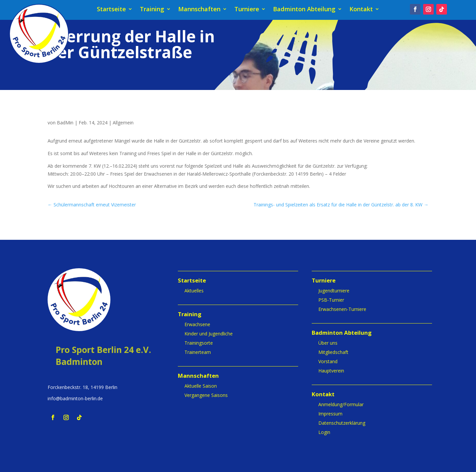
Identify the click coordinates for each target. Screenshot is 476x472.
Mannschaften (199, 10)
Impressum (330, 414)
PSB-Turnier (331, 300)
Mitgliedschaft (333, 352)
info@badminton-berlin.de (75, 398)
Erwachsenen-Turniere (342, 309)
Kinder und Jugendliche (209, 334)
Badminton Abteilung (304, 10)
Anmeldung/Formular (341, 404)
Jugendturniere (334, 291)
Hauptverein (331, 371)
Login (324, 432)
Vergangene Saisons (206, 395)
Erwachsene (197, 324)
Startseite (111, 10)
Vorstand (328, 361)
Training (152, 10)
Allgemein (123, 123)
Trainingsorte (199, 343)
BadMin (65, 123)
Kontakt (361, 10)
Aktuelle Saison (201, 386)
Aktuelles (194, 291)
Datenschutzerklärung (342, 423)
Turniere (247, 10)
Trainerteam (198, 352)
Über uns (328, 343)
